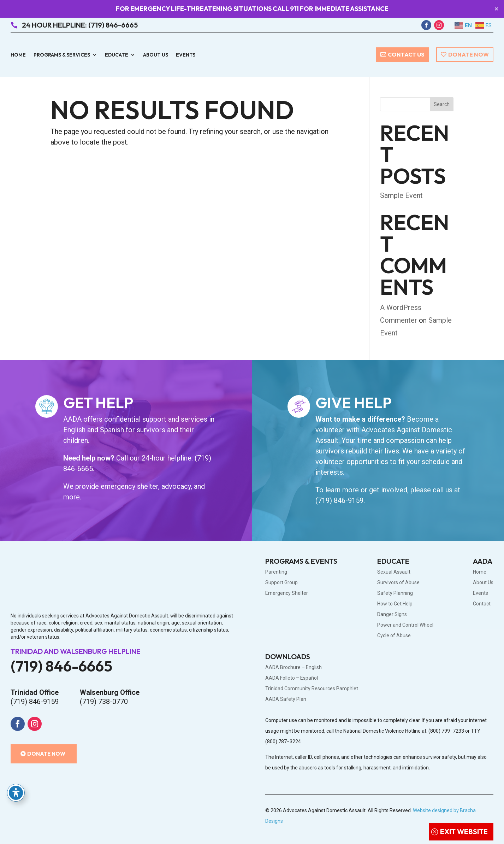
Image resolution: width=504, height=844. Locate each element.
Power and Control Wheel (405, 625)
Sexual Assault (394, 572)
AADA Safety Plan (286, 699)
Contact (482, 604)
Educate (117, 55)
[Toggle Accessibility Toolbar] (16, 793)
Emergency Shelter (287, 593)
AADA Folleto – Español (292, 678)
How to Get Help (395, 604)
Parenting (276, 572)
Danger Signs (392, 614)
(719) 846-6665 (61, 666)
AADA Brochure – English (293, 667)
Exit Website (464, 831)
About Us (156, 55)
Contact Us (406, 54)
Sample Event (401, 195)
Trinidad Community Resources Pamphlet (312, 689)
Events (186, 55)
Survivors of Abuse (398, 583)
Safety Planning (395, 593)
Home (18, 55)
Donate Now (469, 54)
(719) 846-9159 (339, 500)
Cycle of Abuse (394, 636)
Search (442, 104)
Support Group (281, 583)
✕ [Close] (496, 9)
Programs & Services (62, 55)
